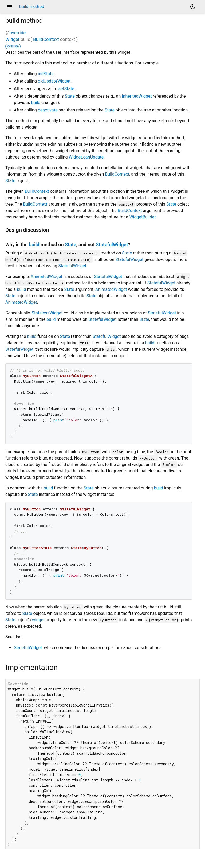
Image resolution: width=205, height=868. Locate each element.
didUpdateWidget (54, 81)
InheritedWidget (137, 96)
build (36, 103)
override (17, 33)
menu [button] (10, 7)
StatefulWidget (112, 244)
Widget (12, 39)
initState (46, 74)
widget (38, 620)
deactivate (48, 110)
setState (66, 89)
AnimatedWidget (46, 277)
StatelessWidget (47, 313)
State (70, 96)
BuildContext (46, 39)
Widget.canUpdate (86, 157)
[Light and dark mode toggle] (193, 7)
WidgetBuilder (142, 217)
